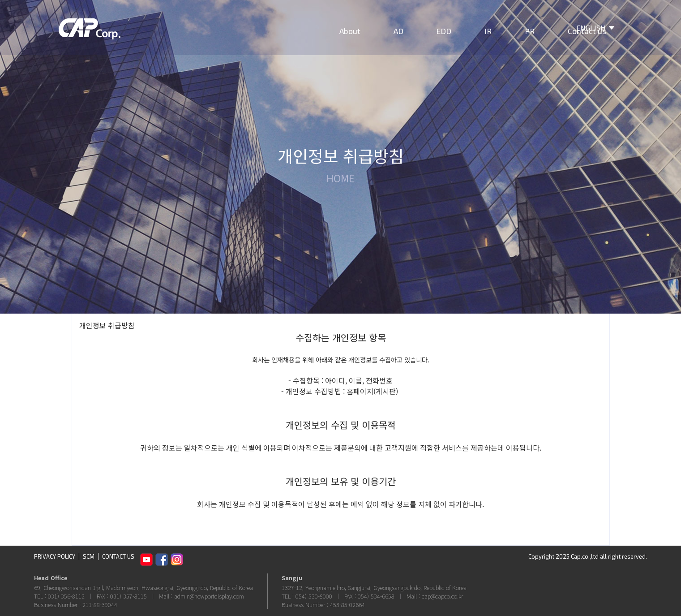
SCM (89, 556)
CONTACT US (118, 556)
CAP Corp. (90, 36)
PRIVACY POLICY (55, 556)
